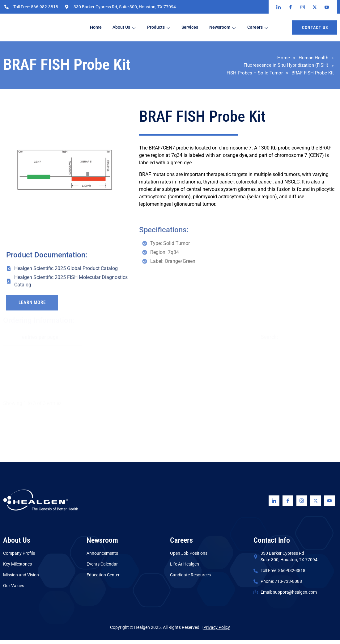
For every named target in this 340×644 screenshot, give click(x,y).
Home (99, 27)
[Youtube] (330, 505)
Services (200, 27)
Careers (277, 28)
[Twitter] (316, 505)
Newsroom (238, 28)
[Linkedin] (274, 505)
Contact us (315, 27)
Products (165, 28)
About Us (129, 27)
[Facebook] (288, 505)
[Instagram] (302, 505)
